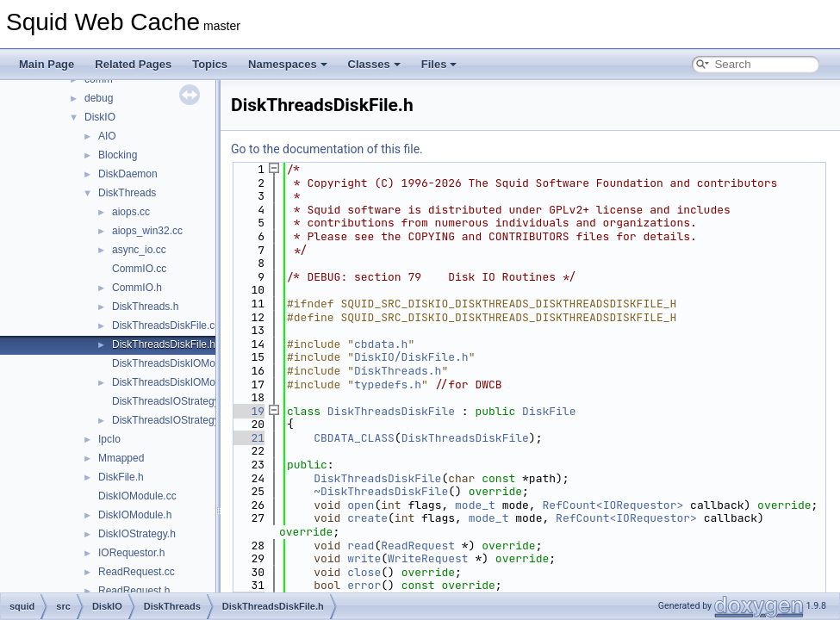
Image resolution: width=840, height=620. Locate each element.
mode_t (475, 505)
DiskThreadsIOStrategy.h (170, 420)
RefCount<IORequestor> (613, 505)
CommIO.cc (139, 269)
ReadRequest (418, 546)
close (364, 572)
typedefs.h (388, 384)
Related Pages (133, 64)
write (364, 558)
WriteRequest (428, 558)
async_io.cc (139, 250)
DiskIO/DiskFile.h (411, 357)
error (364, 585)
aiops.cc (131, 212)
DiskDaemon (128, 174)
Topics (210, 64)
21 (248, 438)
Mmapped (121, 458)
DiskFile (549, 411)
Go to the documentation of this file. (327, 149)
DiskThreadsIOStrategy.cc (172, 401)
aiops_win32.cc (147, 231)
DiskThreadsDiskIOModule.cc (180, 363)
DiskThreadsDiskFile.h (164, 344)
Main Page (47, 64)
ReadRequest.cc (137, 572)
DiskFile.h (121, 477)
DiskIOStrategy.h (137, 534)
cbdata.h (381, 344)
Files (439, 64)
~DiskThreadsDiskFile (381, 491)
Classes (374, 64)
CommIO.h (137, 288)
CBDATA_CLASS (354, 438)
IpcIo (109, 439)
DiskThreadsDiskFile (391, 411)
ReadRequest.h (134, 591)
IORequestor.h (131, 553)
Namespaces (288, 64)
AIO (107, 136)
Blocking (118, 155)
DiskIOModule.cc (137, 496)
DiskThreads (127, 193)
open (361, 505)
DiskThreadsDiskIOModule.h (178, 382)
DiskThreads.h (145, 307)
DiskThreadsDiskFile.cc (166, 325)
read (361, 546)
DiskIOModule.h (135, 515)
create (367, 518)
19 (248, 411)
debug (99, 98)
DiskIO (100, 117)
